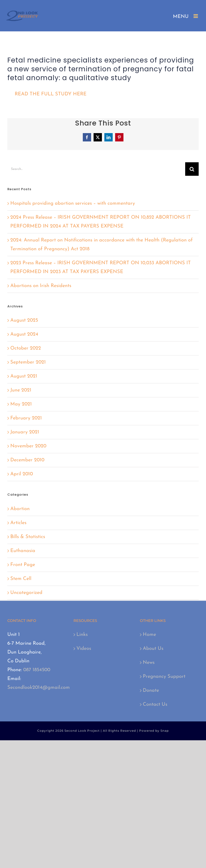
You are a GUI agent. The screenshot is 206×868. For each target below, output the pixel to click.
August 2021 (24, 376)
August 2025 (24, 320)
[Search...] (96, 169)
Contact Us (155, 704)
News (149, 663)
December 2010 (27, 460)
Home (149, 635)
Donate (151, 691)
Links (82, 635)
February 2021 (26, 418)
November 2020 (28, 446)
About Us (153, 649)
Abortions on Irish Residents (41, 286)
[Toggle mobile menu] (196, 16)
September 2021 (28, 362)
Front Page (23, 565)
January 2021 (25, 432)
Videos (84, 649)
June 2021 (21, 390)
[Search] (192, 169)
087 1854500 (37, 670)
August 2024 (24, 334)
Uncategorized (26, 593)
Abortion (20, 509)
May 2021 (21, 404)
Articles (18, 523)
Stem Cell (21, 579)
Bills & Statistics (28, 537)
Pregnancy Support (164, 677)
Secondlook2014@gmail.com (39, 688)
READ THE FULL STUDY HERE (51, 94)
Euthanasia (23, 551)
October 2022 (26, 348)
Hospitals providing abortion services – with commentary (73, 203)
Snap (165, 731)
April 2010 (22, 474)
